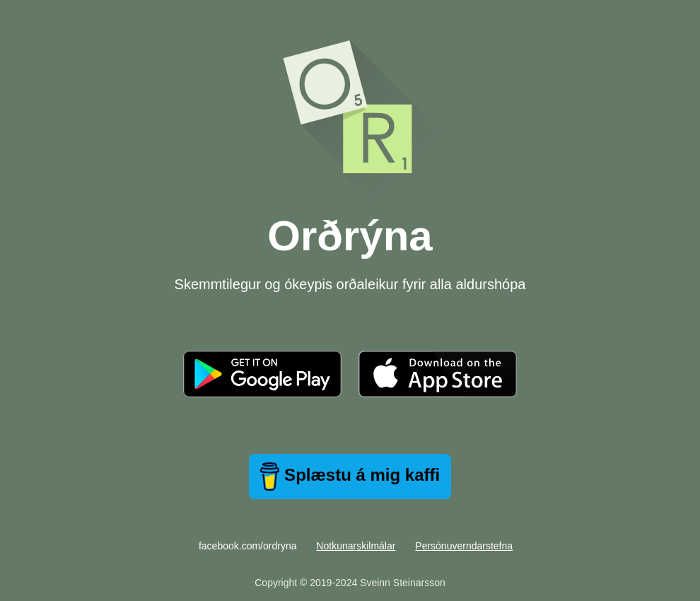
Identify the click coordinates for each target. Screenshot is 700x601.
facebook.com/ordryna (248, 546)
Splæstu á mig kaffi (350, 477)
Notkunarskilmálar (356, 546)
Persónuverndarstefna (464, 546)
